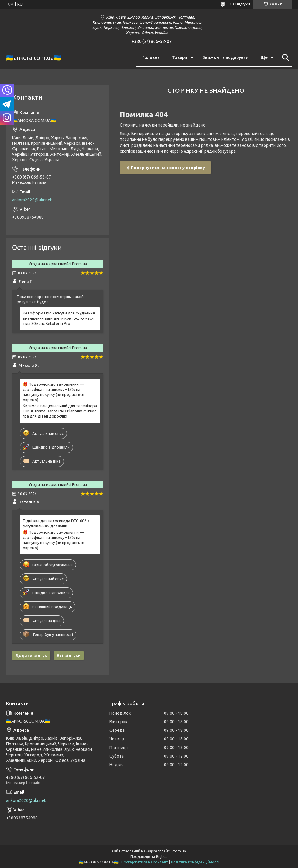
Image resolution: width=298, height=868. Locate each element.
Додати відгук (31, 655)
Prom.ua (179, 851)
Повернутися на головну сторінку (168, 168)
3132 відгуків (239, 4)
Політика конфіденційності (195, 862)
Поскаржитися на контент (145, 862)
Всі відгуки (69, 655)
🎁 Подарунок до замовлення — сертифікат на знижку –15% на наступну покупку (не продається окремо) (54, 392)
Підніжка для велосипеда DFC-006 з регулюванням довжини (56, 523)
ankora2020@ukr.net (32, 200)
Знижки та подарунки (225, 57)
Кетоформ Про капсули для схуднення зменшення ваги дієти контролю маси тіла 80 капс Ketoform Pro (59, 318)
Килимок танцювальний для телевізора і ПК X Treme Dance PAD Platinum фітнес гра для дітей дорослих (60, 411)
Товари (180, 57)
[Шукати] (284, 57)
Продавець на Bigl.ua (149, 857)
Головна (151, 57)
